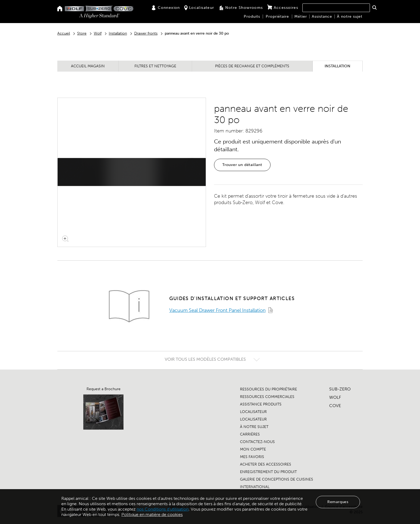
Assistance (322, 16)
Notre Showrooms (241, 8)
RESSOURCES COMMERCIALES (267, 397)
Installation (118, 33)
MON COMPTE (253, 449)
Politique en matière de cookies (152, 514)
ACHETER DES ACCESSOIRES (266, 464)
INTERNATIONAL (255, 487)
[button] (374, 8)
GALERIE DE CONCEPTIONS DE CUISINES (277, 479)
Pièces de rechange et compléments (252, 66)
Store (82, 33)
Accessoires (283, 8)
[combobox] (336, 8)
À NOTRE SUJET (254, 427)
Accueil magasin (88, 66)
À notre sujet (350, 16)
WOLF (335, 397)
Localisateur (199, 8)
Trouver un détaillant (242, 165)
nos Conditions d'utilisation (163, 509)
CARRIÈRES (250, 434)
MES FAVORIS (252, 457)
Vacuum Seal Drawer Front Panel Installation (217, 310)
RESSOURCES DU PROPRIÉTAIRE (269, 389)
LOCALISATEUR (253, 412)
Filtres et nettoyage (155, 66)
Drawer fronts (146, 33)
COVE (335, 406)
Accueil (64, 33)
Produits (252, 16)
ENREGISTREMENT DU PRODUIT (268, 472)
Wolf (98, 33)
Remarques (338, 502)
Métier (301, 16)
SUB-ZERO (340, 389)
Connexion (166, 8)
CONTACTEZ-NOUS (257, 442)
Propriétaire (277, 16)
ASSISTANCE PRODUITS (261, 404)
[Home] (60, 9)
